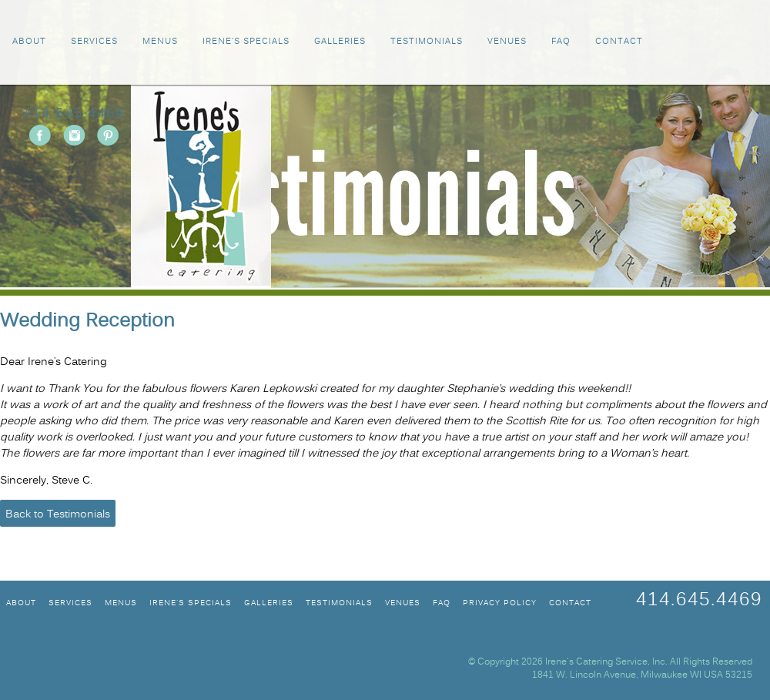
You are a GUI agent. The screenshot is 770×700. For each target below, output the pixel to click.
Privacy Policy (500, 603)
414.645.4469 (74, 114)
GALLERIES (340, 42)
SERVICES (94, 42)
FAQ (561, 42)
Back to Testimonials (58, 515)
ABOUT (29, 42)
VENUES (507, 42)
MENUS (160, 42)
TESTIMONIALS (427, 42)
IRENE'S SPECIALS (246, 42)
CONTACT (619, 42)
